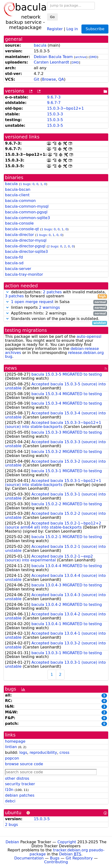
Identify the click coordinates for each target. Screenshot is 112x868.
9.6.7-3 (54, 97)
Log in (72, 29)
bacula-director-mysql (26, 240)
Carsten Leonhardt (51, 62)
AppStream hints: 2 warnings (56, 313)
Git (36, 79)
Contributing (56, 862)
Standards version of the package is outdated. (56, 319)
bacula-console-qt (22, 229)
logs (23, 753)
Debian (12, 842)
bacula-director (19, 235)
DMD (93, 57)
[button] (7, 292)
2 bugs (53, 246)
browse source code (24, 764)
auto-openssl (89, 336)
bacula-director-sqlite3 (26, 252)
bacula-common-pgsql (26, 212)
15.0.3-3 (55, 114)
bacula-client (17, 195)
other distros (17, 778)
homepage (15, 741)
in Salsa (56, 302)
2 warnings (49, 307)
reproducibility (43, 753)
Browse (49, 79)
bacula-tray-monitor (24, 274)
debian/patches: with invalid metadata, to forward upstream (56, 294)
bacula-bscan (18, 189)
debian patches (20, 795)
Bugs (55, 858)
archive (81, 57)
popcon (12, 758)
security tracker (20, 784)
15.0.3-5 (55, 120)
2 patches (52, 292)
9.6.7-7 (54, 103)
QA (61, 79)
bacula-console (19, 223)
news (11, 368)
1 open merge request (32, 302)
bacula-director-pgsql (25, 246)
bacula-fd (14, 257)
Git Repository (79, 858)
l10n (9, 790)
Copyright (67, 842)
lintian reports (56, 308)
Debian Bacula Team (53, 57)
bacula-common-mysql (27, 206)
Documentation (29, 858)
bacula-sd (14, 263)
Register (55, 29)
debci (10, 801)
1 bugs (25, 184)
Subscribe (95, 29)
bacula (40, 45)
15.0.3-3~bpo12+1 (65, 108)
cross (64, 753)
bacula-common (20, 201)
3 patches (14, 296)
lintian (11, 747)
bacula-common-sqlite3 (27, 218)
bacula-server (18, 269)
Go (52, 17)
